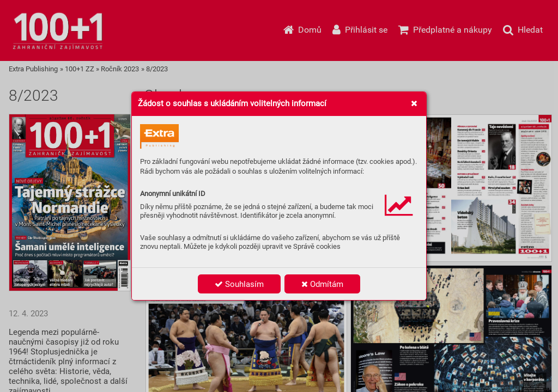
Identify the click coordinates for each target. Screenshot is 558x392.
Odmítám (322, 284)
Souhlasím (239, 284)
